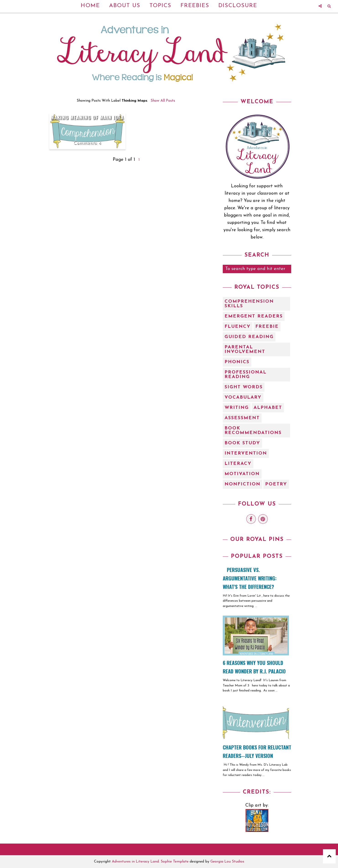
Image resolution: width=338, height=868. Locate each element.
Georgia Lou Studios (227, 862)
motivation (242, 474)
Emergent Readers (254, 316)
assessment (242, 418)
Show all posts (163, 101)
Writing (237, 408)
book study (242, 443)
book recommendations (253, 431)
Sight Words (244, 387)
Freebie (267, 327)
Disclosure (238, 6)
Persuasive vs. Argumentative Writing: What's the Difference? (250, 578)
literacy (238, 464)
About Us (125, 6)
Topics (160, 6)
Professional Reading (246, 375)
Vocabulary (243, 397)
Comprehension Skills (249, 304)
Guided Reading (249, 337)
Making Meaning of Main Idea (87, 117)
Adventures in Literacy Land (135, 862)
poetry (276, 484)
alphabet (268, 408)
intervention (246, 453)
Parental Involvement (245, 349)
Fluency (238, 327)
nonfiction (242, 484)
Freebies (195, 6)
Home (90, 6)
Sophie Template (175, 862)
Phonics (237, 362)
